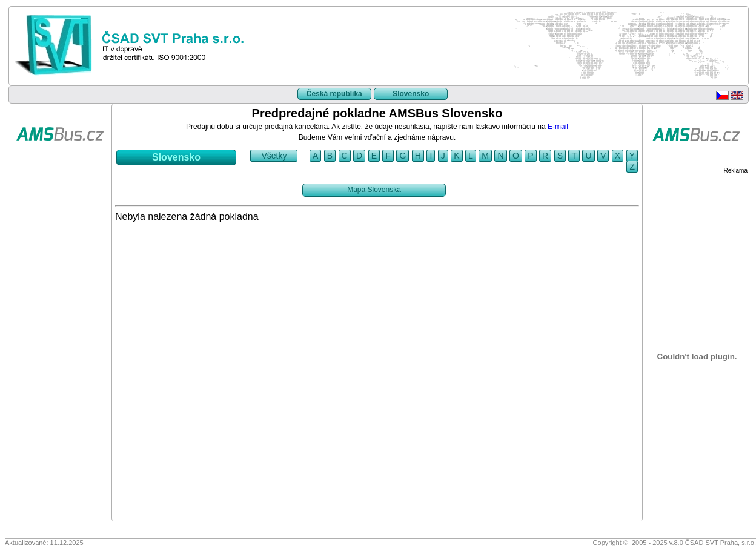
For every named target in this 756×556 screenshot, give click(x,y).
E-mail (558, 127)
